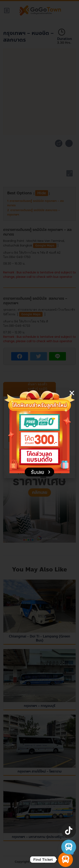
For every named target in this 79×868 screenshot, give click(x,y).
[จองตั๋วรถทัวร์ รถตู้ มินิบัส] (69, 847)
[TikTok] (69, 831)
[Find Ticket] (66, 860)
